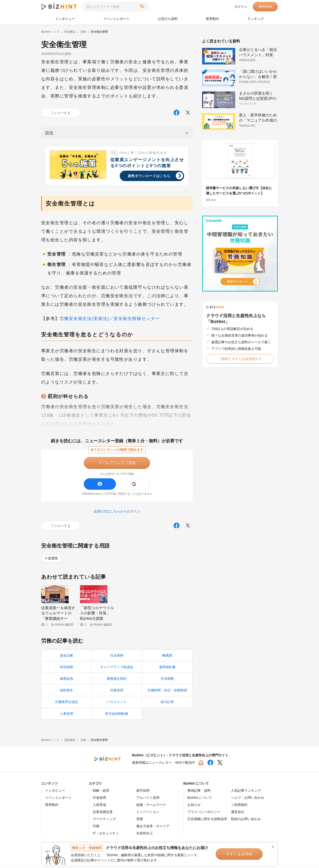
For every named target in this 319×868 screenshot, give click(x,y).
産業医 (53, 558)
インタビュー (65, 19)
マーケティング (104, 819)
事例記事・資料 (199, 791)
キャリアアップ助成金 (117, 667)
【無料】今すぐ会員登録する (240, 359)
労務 (96, 827)
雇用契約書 (167, 667)
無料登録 (265, 7)
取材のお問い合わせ (246, 819)
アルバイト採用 (148, 798)
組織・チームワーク (151, 805)
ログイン (241, 7)
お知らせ (194, 805)
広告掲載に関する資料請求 (207, 819)
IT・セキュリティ (106, 834)
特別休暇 (66, 667)
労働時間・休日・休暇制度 (167, 691)
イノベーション (148, 812)
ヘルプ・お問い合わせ (248, 798)
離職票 (167, 656)
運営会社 (238, 812)
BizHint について (200, 798)
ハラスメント (117, 702)
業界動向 (213, 19)
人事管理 (66, 714)
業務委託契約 (117, 679)
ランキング (256, 19)
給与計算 (167, 702)
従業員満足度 (103, 812)
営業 (140, 819)
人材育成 (99, 805)
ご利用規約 (239, 805)
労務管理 (117, 691)
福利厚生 (66, 691)
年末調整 (167, 679)
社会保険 (117, 656)
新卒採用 (143, 791)
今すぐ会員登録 (237, 854)
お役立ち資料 (168, 19)
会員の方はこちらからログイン (117, 511)
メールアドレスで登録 (117, 463)
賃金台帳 (66, 656)
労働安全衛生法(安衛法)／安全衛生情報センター (110, 319)
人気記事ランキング (246, 791)
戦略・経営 (101, 791)
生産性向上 (145, 834)
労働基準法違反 (66, 702)
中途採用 (99, 798)
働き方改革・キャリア (153, 827)
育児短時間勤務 (117, 714)
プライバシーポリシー (204, 812)
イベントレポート (116, 19)
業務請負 (66, 679)
